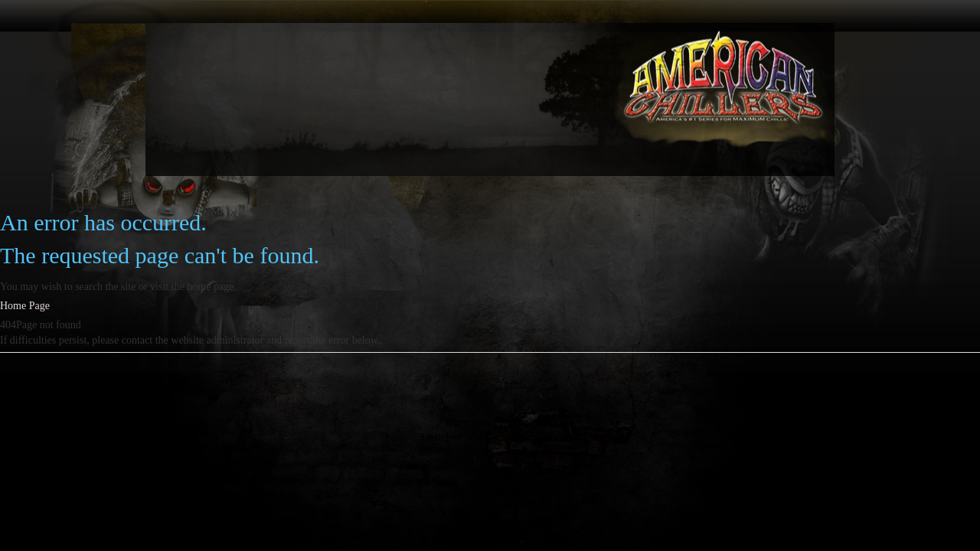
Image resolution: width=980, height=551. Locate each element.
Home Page (25, 306)
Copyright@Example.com (502, 422)
